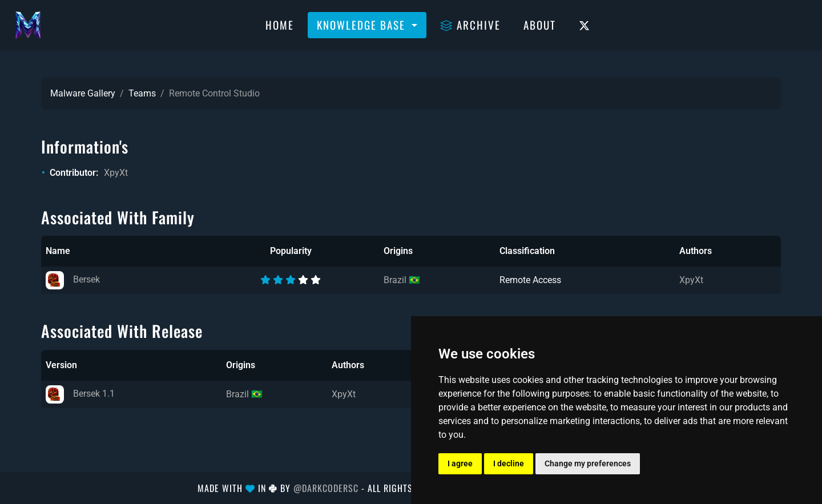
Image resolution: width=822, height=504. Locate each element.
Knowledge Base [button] (363, 25)
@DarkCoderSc (326, 488)
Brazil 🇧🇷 (402, 280)
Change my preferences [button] (588, 463)
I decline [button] (509, 463)
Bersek (73, 279)
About (540, 25)
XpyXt (116, 173)
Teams (142, 93)
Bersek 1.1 (80, 394)
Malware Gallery (83, 93)
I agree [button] (460, 463)
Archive (470, 25)
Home (280, 25)
